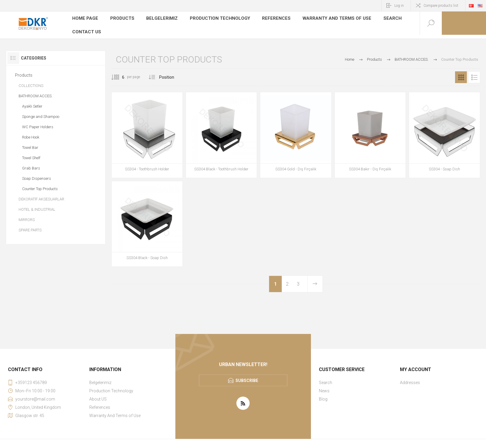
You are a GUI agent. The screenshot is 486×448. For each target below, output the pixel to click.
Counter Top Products (40, 185)
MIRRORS (27, 216)
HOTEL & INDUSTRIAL (37, 206)
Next (315, 280)
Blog (323, 395)
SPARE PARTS (30, 226)
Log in (399, 6)
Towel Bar (30, 144)
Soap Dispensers (37, 175)
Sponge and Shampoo (41, 113)
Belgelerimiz (160, 19)
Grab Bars (31, 164)
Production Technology (215, 19)
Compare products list (441, 6)
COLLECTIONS (31, 82)
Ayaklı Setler (32, 102)
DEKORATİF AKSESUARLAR (41, 195)
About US (98, 395)
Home (350, 56)
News (324, 387)
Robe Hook (31, 133)
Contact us (86, 28)
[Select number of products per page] (119, 73)
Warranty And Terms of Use (326, 19)
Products (121, 19)
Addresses (410, 378)
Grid (461, 73)
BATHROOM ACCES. (36, 92)
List (474, 73)
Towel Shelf (31, 154)
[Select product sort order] (171, 73)
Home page (85, 19)
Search (378, 19)
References (269, 19)
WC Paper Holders (38, 123)
